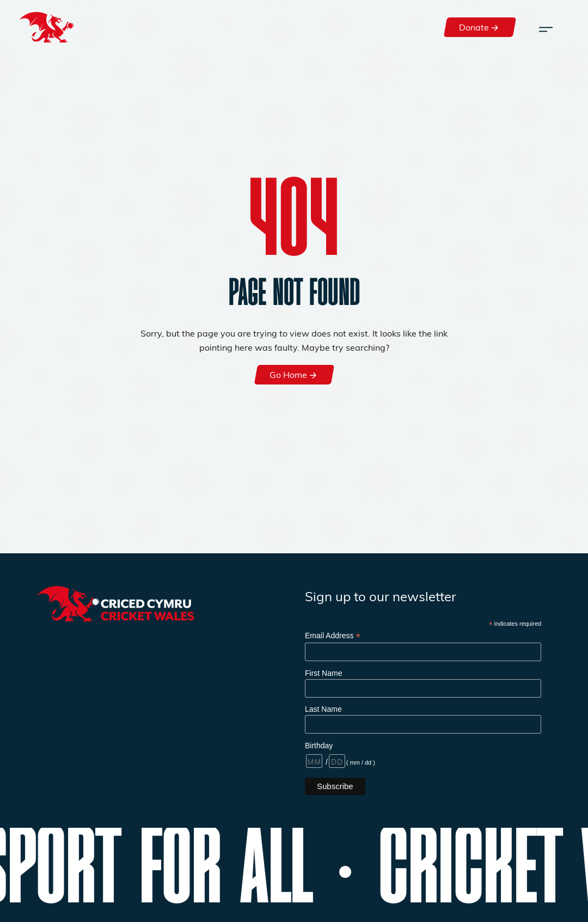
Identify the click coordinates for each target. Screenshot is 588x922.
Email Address (333, 636)
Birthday (319, 746)
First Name (323, 673)
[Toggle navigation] (546, 27)
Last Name (323, 709)
